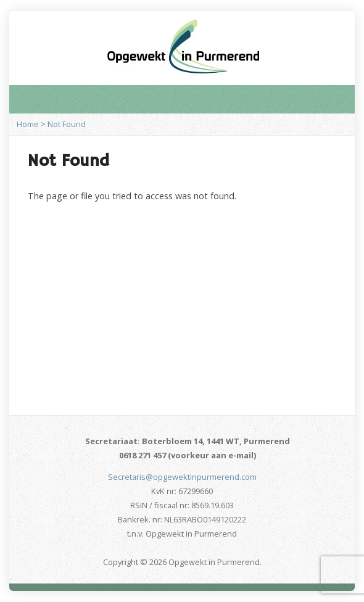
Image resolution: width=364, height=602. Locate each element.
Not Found (67, 124)
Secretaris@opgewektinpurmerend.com (182, 477)
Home (28, 124)
